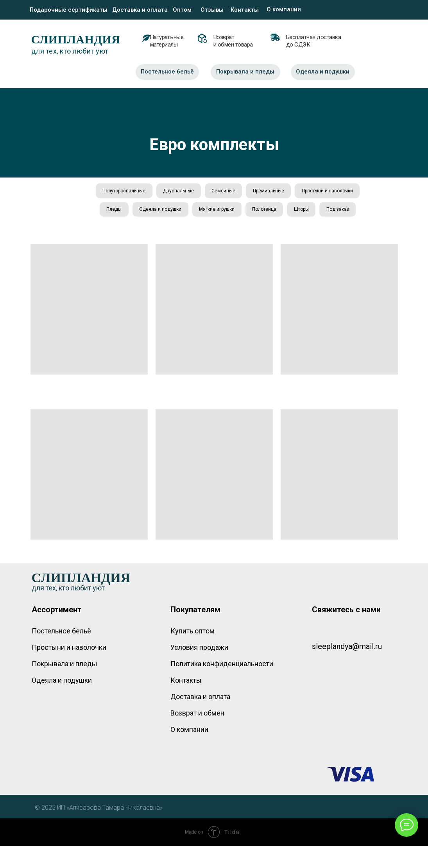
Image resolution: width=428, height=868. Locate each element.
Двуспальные (212, 191)
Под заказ (245, 231)
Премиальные (305, 191)
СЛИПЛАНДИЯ (76, 39)
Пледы (184, 211)
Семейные (259, 191)
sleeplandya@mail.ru (347, 669)
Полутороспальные (157, 191)
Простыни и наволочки (132, 211)
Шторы (207, 231)
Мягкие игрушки (289, 211)
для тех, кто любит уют (70, 51)
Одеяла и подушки (231, 211)
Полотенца (337, 211)
